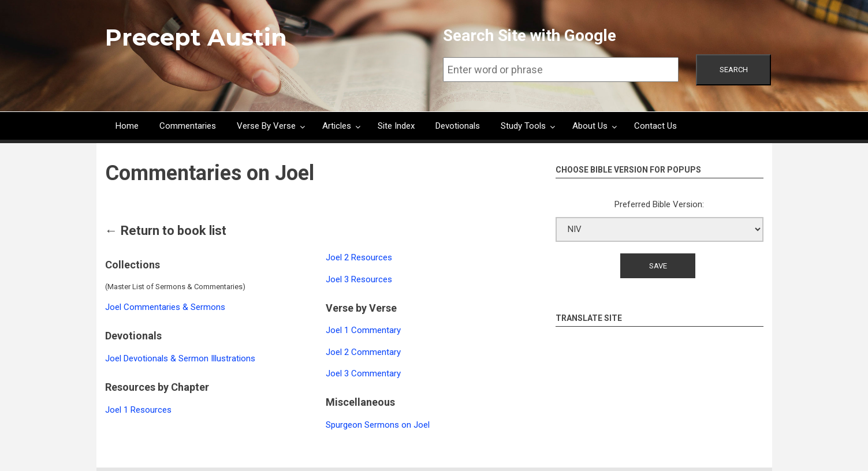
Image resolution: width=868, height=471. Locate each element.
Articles (337, 126)
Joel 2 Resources (359, 257)
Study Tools (523, 126)
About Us (590, 126)
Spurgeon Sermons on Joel (378, 425)
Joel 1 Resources (138, 410)
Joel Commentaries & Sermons (165, 307)
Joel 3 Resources (359, 279)
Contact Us (655, 126)
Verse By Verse (266, 126)
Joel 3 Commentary (363, 373)
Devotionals (458, 126)
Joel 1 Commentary (363, 330)
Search (734, 70)
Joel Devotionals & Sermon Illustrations (180, 358)
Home (127, 126)
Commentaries (188, 126)
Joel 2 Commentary (363, 352)
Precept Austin (196, 37)
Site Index (396, 126)
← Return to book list (166, 231)
